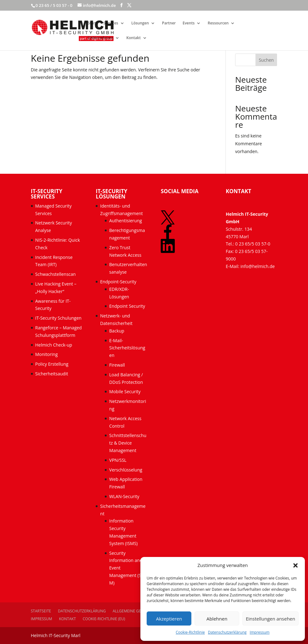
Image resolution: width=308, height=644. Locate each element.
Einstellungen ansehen (270, 619)
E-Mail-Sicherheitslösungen (127, 348)
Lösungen (140, 23)
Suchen (266, 60)
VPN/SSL (118, 460)
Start (92, 23)
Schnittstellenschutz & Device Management (128, 443)
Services (111, 23)
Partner (169, 23)
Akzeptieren (169, 619)
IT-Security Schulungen (58, 318)
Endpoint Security (127, 306)
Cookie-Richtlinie (190, 632)
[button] (295, 565)
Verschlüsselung (126, 470)
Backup (117, 331)
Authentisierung (126, 221)
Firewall (117, 365)
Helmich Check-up (54, 345)
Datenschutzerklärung (227, 632)
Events (189, 23)
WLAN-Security (124, 496)
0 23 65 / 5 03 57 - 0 (54, 5)
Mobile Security (125, 392)
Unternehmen (101, 38)
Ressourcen (218, 23)
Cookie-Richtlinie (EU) (104, 619)
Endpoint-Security (118, 282)
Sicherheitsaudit (52, 374)
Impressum (260, 632)
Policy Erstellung (53, 364)
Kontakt (134, 38)
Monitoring (47, 354)
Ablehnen (217, 619)
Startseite (41, 611)
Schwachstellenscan (56, 274)
